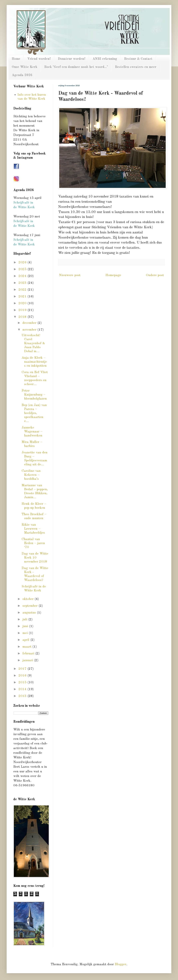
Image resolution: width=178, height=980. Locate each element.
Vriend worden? (39, 59)
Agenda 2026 (22, 75)
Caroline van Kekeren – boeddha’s (31, 475)
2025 (23, 269)
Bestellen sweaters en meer (136, 67)
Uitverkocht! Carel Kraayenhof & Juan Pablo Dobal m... (33, 343)
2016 (23, 676)
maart (27, 647)
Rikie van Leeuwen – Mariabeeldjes (33, 529)
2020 (23, 303)
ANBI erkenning (105, 59)
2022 (23, 290)
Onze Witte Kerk (25, 67)
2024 (23, 276)
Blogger (121, 964)
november (30, 330)
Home (16, 59)
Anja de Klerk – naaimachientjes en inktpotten (34, 362)
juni (26, 626)
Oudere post (155, 275)
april (26, 640)
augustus (30, 613)
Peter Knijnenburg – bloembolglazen (34, 395)
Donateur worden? (72, 59)
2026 (23, 262)
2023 (23, 283)
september (31, 606)
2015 (23, 682)
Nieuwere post (70, 275)
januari (28, 660)
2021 (23, 297)
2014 (23, 689)
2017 (23, 669)
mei (26, 633)
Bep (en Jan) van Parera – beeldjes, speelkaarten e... (34, 413)
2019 (23, 310)
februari (29, 654)
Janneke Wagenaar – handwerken (32, 432)
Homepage (113, 275)
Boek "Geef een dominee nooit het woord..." (76, 67)
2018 (23, 317)
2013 (23, 696)
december (30, 323)
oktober (29, 599)
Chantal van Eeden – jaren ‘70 (33, 543)
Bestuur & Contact (138, 59)
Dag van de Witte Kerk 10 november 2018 (35, 558)
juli (25, 619)
